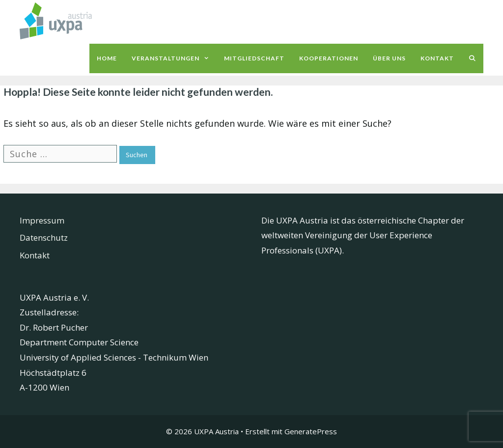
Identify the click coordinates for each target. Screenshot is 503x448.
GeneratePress (311, 431)
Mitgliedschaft (254, 58)
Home (107, 58)
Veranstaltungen (174, 58)
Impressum (42, 220)
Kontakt (437, 58)
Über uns (389, 58)
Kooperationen (329, 58)
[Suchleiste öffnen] (472, 58)
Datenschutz (44, 238)
